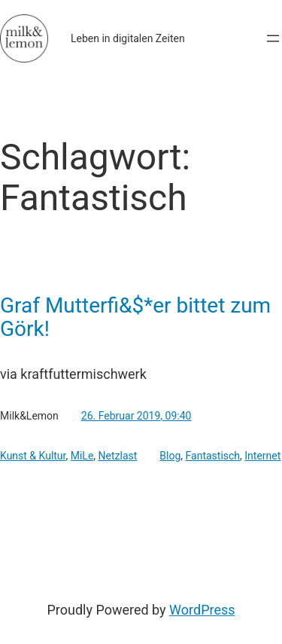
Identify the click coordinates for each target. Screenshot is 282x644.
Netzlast (118, 456)
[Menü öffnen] (273, 38)
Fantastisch (213, 456)
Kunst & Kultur (33, 456)
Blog (170, 456)
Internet (262, 456)
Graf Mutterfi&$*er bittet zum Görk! (135, 317)
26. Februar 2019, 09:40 (136, 416)
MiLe (82, 456)
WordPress (202, 610)
